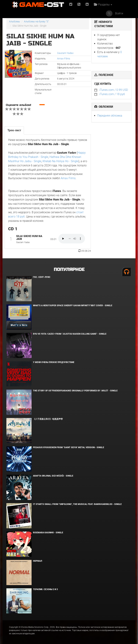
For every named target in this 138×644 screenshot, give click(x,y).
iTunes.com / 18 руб (112, 94)
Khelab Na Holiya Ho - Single (60, 161)
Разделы (103, 5)
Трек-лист (14, 130)
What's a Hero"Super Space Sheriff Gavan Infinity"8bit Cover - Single (73, 306)
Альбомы (15, 21)
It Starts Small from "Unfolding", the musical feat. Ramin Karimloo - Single (77, 504)
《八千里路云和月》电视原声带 (48, 419)
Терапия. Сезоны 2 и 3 (45, 589)
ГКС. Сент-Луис (42, 277)
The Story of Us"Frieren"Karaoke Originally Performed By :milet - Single (75, 391)
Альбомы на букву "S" (36, 21)
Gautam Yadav (65, 53)
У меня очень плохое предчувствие (54, 362)
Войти (119, 13)
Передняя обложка (110, 116)
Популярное (69, 270)
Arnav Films (64, 59)
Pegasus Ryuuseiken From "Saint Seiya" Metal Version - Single (69, 447)
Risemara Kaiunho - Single (48, 533)
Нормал (38, 561)
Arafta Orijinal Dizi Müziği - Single (53, 476)
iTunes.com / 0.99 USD (114, 90)
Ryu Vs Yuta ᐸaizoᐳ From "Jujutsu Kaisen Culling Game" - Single (70, 334)
